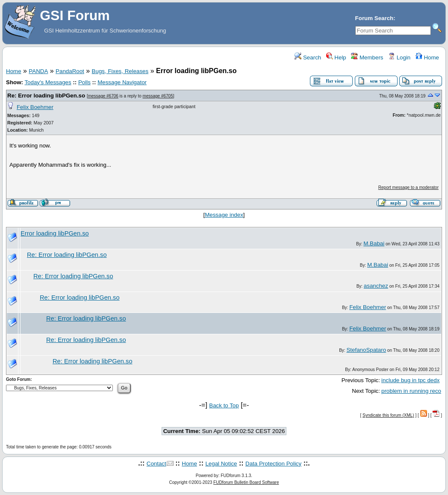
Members (367, 57)
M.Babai (374, 243)
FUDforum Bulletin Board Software (246, 482)
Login (399, 57)
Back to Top (224, 405)
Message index (224, 215)
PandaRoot (70, 71)
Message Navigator (122, 82)
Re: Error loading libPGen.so (46, 96)
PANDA (38, 71)
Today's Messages (48, 82)
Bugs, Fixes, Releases (120, 71)
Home (427, 57)
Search (308, 57)
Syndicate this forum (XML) (388, 415)
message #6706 (103, 96)
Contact (156, 464)
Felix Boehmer (35, 107)
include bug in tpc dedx (410, 380)
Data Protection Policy (273, 464)
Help (336, 57)
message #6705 (158, 96)
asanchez (376, 286)
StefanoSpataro (366, 350)
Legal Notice (221, 464)
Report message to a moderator (408, 187)
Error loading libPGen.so (55, 233)
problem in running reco (411, 391)
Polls (84, 82)
